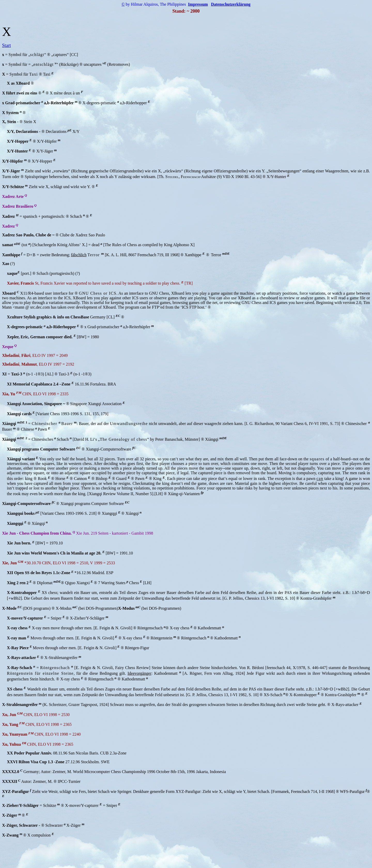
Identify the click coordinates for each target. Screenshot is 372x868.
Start (6, 45)
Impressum (198, 4)
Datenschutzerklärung (231, 4)
